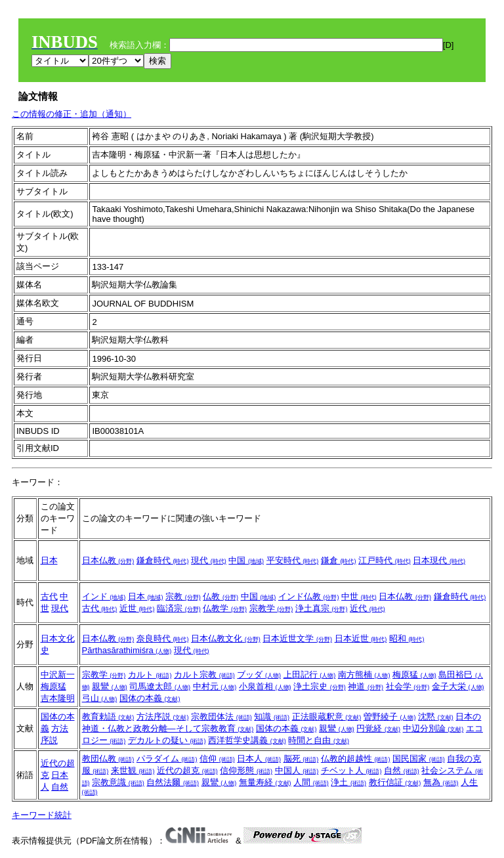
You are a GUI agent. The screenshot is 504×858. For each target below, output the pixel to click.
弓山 (100, 698)
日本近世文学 (297, 638)
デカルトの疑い (167, 740)
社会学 (408, 686)
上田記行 (310, 675)
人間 (311, 782)
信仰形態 (246, 770)
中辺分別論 (433, 728)
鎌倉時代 (163, 560)
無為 (441, 782)
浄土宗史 (320, 686)
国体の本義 (150, 698)
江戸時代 (385, 560)
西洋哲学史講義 (247, 740)
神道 (366, 686)
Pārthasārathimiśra (127, 650)
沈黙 (436, 717)
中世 (359, 596)
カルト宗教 (204, 675)
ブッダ (259, 675)
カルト (150, 675)
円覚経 (378, 728)
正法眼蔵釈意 (327, 717)
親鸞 (110, 686)
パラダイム (167, 759)
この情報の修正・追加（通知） (72, 114)
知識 (272, 717)
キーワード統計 (42, 815)
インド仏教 (309, 596)
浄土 (348, 782)
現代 (209, 560)
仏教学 (225, 608)
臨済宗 (179, 608)
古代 (49, 596)
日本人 (259, 759)
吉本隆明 (58, 698)
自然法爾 (173, 782)
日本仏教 (108, 560)
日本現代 (439, 560)
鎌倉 (339, 560)
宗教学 (271, 608)
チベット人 (351, 770)
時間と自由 (319, 740)
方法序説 (163, 717)
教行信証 (395, 782)
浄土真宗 (322, 608)
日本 (49, 560)
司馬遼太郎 (160, 686)
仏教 (220, 596)
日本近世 (361, 638)
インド (104, 596)
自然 (60, 787)
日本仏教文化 (226, 638)
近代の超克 (187, 770)
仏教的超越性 (356, 759)
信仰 (217, 759)
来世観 (133, 770)
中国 (246, 560)
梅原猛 (53, 686)
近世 (137, 608)
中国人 (297, 770)
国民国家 (419, 759)
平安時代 (293, 560)
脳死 (301, 759)
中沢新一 (58, 675)
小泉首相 (265, 686)
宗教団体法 (221, 717)
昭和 (407, 638)
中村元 (215, 686)
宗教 (183, 596)
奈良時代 (163, 638)
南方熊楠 (364, 675)
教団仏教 (108, 759)
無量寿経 (265, 782)
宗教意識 (118, 782)
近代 (367, 608)
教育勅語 (108, 717)
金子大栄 (458, 686)
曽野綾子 (390, 717)
